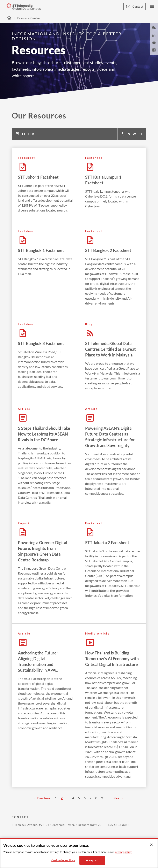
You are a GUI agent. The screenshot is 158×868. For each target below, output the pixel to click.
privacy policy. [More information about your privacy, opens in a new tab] (124, 852)
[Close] (151, 845)
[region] (79, 853)
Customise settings (63, 860)
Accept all (92, 860)
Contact (135, 7)
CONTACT (20, 817)
